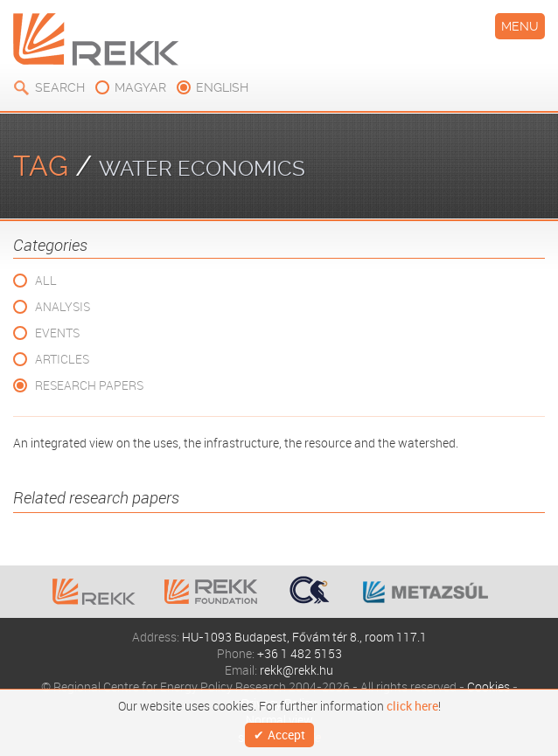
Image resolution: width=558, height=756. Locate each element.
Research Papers (89, 385)
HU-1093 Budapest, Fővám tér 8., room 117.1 (304, 637)
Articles (62, 359)
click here (412, 706)
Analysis (63, 306)
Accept (286, 735)
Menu (520, 26)
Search (60, 87)
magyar (140, 87)
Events (57, 333)
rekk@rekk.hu (296, 670)
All (46, 280)
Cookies (488, 687)
